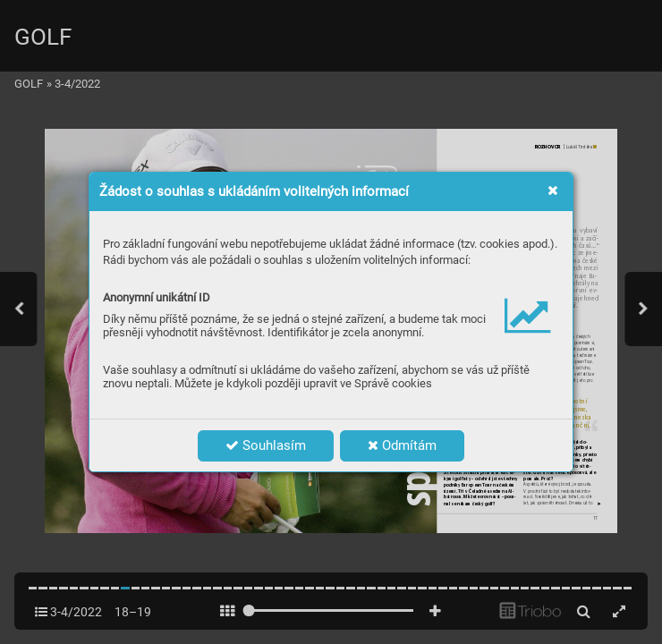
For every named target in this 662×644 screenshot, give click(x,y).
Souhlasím (266, 445)
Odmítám (402, 445)
